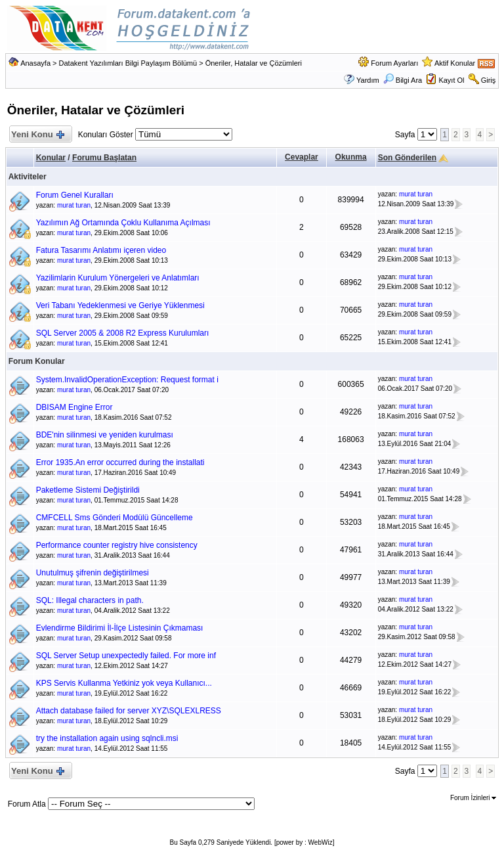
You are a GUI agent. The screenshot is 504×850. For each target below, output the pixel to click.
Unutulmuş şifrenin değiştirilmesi (93, 573)
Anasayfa (35, 63)
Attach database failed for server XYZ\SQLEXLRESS (129, 711)
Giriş (489, 80)
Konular (51, 158)
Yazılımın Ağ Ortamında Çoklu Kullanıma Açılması (123, 223)
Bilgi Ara (403, 80)
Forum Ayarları (394, 63)
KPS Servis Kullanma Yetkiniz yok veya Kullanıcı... (124, 683)
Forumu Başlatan (104, 158)
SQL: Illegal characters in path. (90, 600)
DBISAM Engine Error (74, 407)
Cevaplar (302, 157)
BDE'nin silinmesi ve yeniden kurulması (105, 435)
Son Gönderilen (407, 158)
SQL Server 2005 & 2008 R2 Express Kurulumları (123, 333)
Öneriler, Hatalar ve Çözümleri (254, 63)
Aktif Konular (455, 63)
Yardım (368, 80)
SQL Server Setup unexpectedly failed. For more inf (126, 656)
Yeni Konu (38, 135)
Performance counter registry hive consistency (117, 545)
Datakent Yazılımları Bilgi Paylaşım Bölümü (128, 63)
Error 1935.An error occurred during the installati (120, 462)
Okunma (351, 157)
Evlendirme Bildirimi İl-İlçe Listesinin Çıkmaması (120, 628)
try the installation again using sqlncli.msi (107, 738)
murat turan (74, 205)
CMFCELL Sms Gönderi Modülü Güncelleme (115, 518)
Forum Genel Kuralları (75, 195)
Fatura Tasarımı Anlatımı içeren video (101, 250)
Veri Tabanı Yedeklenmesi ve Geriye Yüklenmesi (120, 305)
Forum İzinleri (473, 798)
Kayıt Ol (451, 80)
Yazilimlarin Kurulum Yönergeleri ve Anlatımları (118, 278)
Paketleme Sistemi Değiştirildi (88, 490)
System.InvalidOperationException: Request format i (127, 380)
